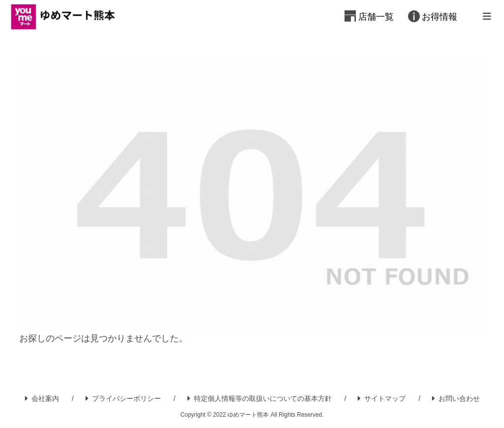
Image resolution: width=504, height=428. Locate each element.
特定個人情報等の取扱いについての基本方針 (259, 398)
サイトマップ (381, 398)
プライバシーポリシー (123, 398)
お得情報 (440, 17)
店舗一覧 (376, 17)
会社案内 (42, 398)
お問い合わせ (456, 398)
